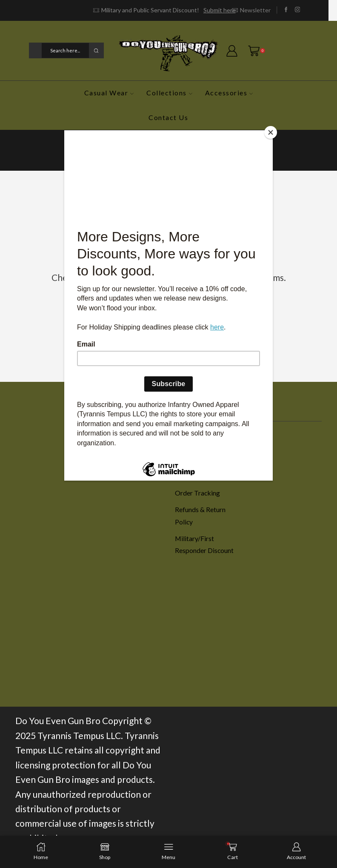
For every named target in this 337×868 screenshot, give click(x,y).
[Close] (271, 132)
